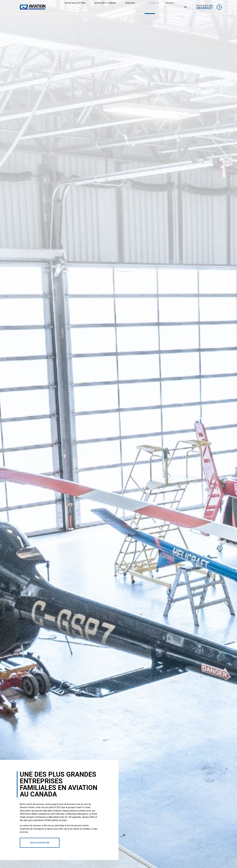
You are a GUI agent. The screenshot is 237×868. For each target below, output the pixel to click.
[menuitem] (185, 7)
